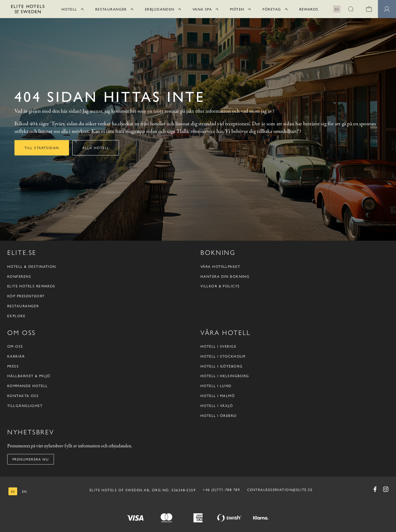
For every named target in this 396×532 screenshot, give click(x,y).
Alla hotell (96, 148)
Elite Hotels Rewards (31, 286)
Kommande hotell (28, 386)
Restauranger (111, 9)
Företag (272, 9)
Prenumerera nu (31, 459)
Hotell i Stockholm (223, 356)
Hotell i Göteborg (222, 366)
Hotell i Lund (216, 386)
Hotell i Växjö (217, 406)
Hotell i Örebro (219, 416)
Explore (16, 316)
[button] (351, 9)
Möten (237, 9)
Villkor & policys (220, 286)
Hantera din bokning (225, 276)
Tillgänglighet (25, 406)
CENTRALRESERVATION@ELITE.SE (280, 490)
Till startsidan (42, 148)
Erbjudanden (160, 9)
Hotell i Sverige (218, 346)
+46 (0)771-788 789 (221, 490)
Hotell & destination (32, 266)
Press (13, 366)
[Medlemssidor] (387, 9)
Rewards (309, 9)
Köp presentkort (26, 296)
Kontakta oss (23, 396)
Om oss (15, 346)
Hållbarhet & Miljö (29, 376)
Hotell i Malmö (218, 396)
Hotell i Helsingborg (225, 376)
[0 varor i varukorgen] (369, 9)
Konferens (19, 276)
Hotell (69, 9)
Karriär (16, 356)
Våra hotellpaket (220, 266)
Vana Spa (202, 9)
